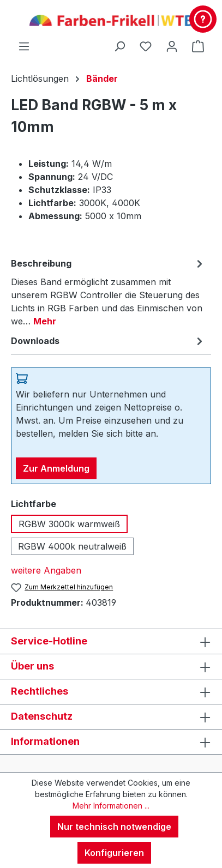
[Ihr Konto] (172, 46)
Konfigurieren (114, 853)
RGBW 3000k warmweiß (69, 524)
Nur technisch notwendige (114, 827)
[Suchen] (119, 46)
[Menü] (24, 46)
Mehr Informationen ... (111, 806)
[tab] (108, 292)
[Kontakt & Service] (203, 19)
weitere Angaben (46, 570)
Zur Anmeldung (56, 468)
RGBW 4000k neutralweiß (72, 546)
